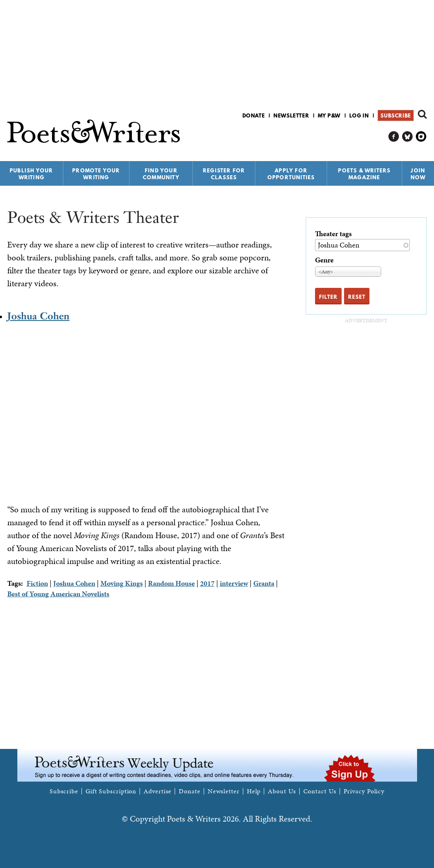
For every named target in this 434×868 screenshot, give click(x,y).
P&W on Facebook (394, 137)
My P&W (329, 115)
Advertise (158, 791)
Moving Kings (122, 583)
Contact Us (320, 791)
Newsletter (291, 115)
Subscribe (395, 115)
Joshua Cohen (38, 316)
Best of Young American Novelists (58, 594)
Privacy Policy (364, 791)
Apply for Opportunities (291, 174)
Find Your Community (161, 174)
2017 (207, 583)
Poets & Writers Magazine (364, 174)
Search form (422, 114)
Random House (171, 583)
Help (254, 791)
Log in (359, 115)
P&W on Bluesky (408, 137)
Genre (324, 260)
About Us (282, 791)
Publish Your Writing (31, 174)
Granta (264, 583)
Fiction (37, 583)
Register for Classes (224, 174)
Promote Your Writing (96, 174)
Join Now (418, 174)
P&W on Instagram (421, 137)
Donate (254, 115)
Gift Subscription (111, 791)
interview (234, 583)
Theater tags (333, 234)
